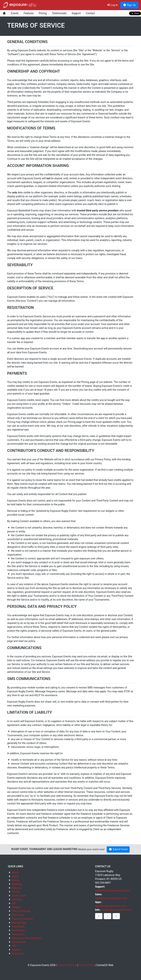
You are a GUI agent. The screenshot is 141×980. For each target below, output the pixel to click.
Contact (90, 13)
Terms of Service (67, 965)
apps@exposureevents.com (111, 906)
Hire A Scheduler (21, 911)
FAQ (14, 946)
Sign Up (129, 5)
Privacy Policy (86, 965)
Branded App (19, 923)
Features (29, 13)
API (14, 903)
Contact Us (18, 954)
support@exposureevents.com (113, 890)
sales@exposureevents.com (111, 898)
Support (76, 13)
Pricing (43, 13)
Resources (18, 934)
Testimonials (59, 13)
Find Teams (18, 930)
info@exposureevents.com (116, 910)
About (15, 876)
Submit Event (118, 849)
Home (15, 872)
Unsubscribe (19, 942)
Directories (18, 915)
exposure (19, 5)
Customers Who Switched (26, 938)
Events (15, 13)
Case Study (18, 927)
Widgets (16, 907)
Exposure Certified (22, 919)
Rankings (17, 884)
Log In (112, 5)
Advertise (17, 899)
